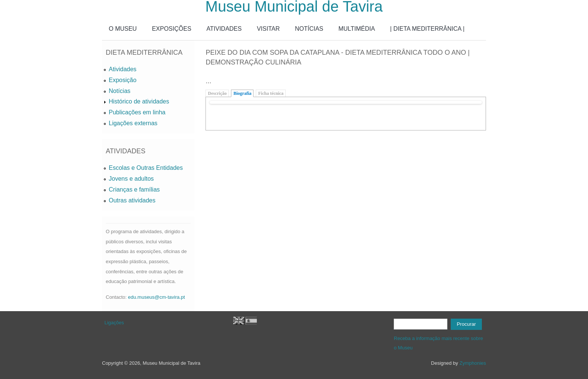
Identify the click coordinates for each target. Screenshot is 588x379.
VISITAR (268, 29)
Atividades (123, 69)
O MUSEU (123, 29)
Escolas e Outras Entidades (146, 168)
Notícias (120, 91)
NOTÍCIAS (309, 29)
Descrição (217, 93)
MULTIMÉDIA (356, 29)
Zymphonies (473, 363)
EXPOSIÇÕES (172, 29)
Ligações (114, 323)
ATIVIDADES (224, 29)
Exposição (123, 80)
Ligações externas (133, 123)
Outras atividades (132, 200)
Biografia (242, 93)
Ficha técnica (271, 93)
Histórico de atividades (139, 101)
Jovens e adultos (131, 179)
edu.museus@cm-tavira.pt (156, 297)
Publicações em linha (137, 112)
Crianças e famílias (134, 189)
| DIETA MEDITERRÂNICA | (427, 29)
